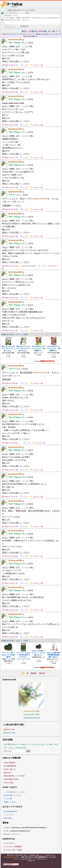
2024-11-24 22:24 (11, 266)
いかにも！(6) (38, 236)
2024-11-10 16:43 (11, 556)
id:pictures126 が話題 (31, 714)
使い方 (51, 31)
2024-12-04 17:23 (11, 65)
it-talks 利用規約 (9, 763)
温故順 (33, 673)
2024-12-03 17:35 (11, 92)
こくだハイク (8, 815)
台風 (13, 744)
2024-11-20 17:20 (11, 331)
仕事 (5, 744)
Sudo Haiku (8, 818)
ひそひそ (25, 26)
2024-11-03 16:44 (11, 637)
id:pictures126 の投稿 (31, 711)
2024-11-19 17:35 (11, 410)
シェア (25, 65)
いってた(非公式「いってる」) (15, 792)
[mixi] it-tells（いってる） (13, 795)
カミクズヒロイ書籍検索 (13, 847)
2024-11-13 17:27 (11, 497)
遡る (42, 673)
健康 (23, 744)
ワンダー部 (8, 799)
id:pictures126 (15, 40)
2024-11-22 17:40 (11, 298)
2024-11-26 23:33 (11, 209)
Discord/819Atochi (10, 811)
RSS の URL (9, 729)
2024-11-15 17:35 (11, 470)
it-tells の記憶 (8, 783)
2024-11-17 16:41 (11, 443)
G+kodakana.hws (10, 857)
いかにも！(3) (38, 65)
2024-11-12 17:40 (11, 527)
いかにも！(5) (38, 125)
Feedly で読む (10, 733)
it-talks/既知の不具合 (11, 779)
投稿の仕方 (8, 773)
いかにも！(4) (38, 92)
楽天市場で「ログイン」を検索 (17, 334)
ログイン (22, 10)
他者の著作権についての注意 (14, 776)
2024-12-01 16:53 (11, 125)
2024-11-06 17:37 (11, 583)
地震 (9, 744)
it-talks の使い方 (9, 769)
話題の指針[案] (40, 31)
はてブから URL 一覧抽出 (13, 850)
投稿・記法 (28, 31)
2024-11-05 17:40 (11, 610)
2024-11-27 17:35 (11, 187)
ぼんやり (18, 744)
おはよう (19, 43)
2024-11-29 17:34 (11, 158)
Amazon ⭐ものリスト (12, 834)
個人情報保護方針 (10, 766)
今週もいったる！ (10, 802)
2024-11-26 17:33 (11, 236)
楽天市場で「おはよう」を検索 (17, 641)
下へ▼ (58, 31)
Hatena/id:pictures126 (31, 718)
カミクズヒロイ (9, 843)
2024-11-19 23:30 (11, 383)
